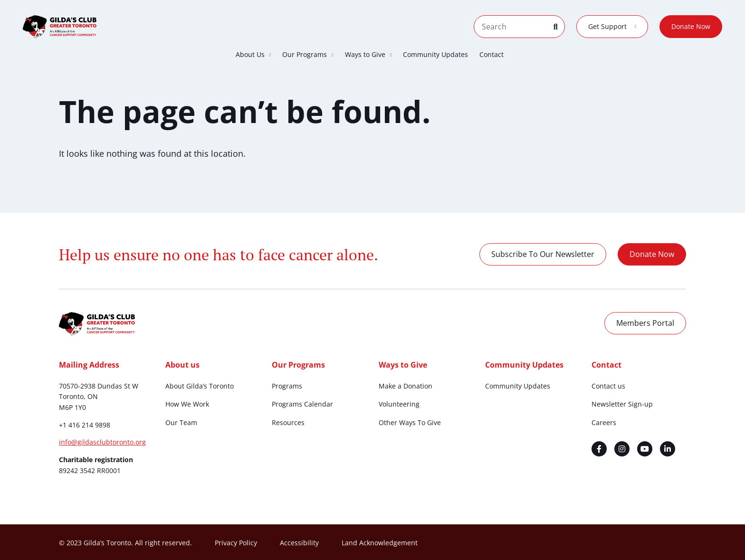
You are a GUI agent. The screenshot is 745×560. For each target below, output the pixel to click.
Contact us (608, 386)
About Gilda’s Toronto (200, 386)
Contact (492, 54)
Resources (288, 422)
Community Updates (435, 54)
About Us (253, 55)
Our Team (181, 422)
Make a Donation (406, 386)
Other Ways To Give (410, 422)
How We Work (187, 404)
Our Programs (308, 55)
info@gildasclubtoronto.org (102, 442)
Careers (604, 422)
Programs (287, 386)
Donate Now (691, 26)
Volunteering (399, 404)
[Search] (559, 27)
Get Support (612, 27)
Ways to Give (368, 55)
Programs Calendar (302, 404)
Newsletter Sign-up (622, 404)
